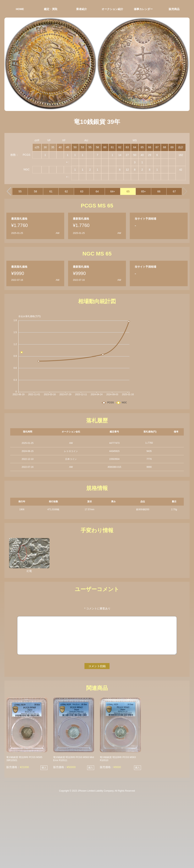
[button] (9, 191)
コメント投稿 (97, 666)
